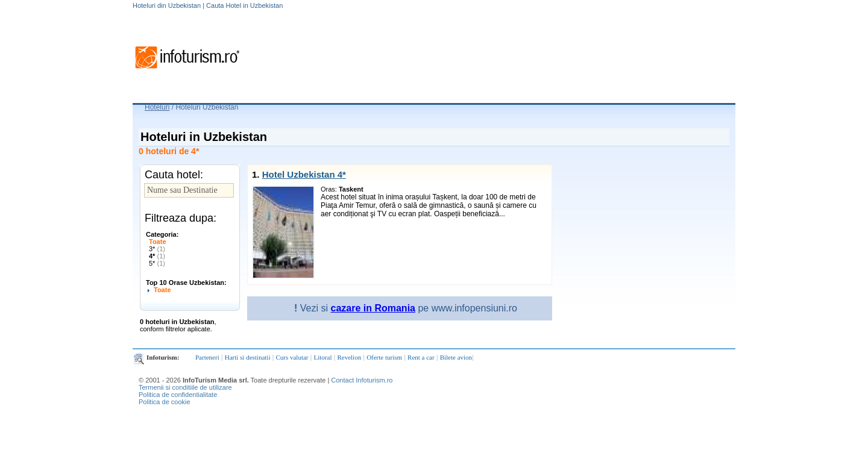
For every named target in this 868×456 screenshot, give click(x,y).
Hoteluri (157, 107)
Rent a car (421, 357)
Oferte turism (384, 357)
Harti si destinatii (248, 357)
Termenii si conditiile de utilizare (185, 387)
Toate (158, 242)
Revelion (349, 357)
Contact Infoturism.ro (362, 380)
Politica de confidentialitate (178, 395)
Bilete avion (456, 357)
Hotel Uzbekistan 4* (304, 174)
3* (157, 249)
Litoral (323, 357)
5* (157, 263)
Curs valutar (292, 357)
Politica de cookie (165, 402)
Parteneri (207, 357)
